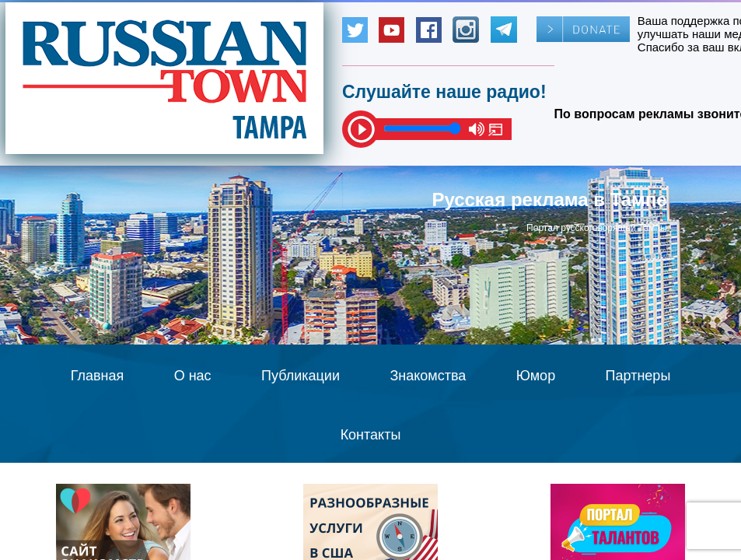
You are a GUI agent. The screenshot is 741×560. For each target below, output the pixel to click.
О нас (193, 376)
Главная (98, 376)
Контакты (371, 435)
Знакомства (428, 376)
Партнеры (638, 376)
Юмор (536, 376)
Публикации (301, 376)
